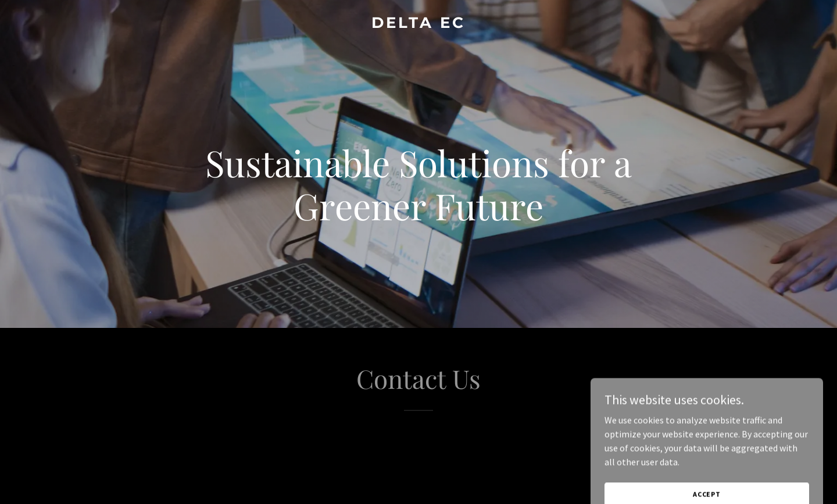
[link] (418, 24)
